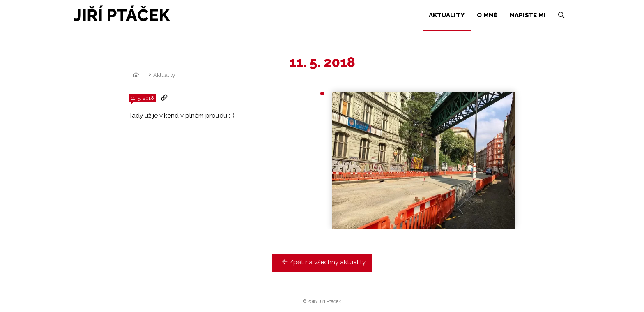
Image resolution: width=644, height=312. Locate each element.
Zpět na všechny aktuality (322, 262)
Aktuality (164, 75)
